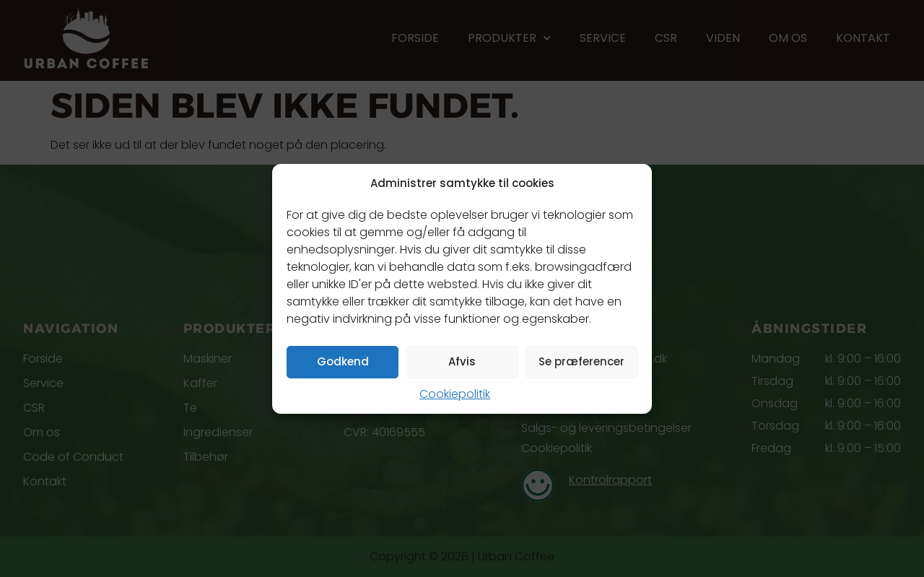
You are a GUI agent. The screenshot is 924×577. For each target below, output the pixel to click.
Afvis (462, 361)
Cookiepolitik (455, 394)
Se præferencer (581, 361)
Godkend (343, 361)
